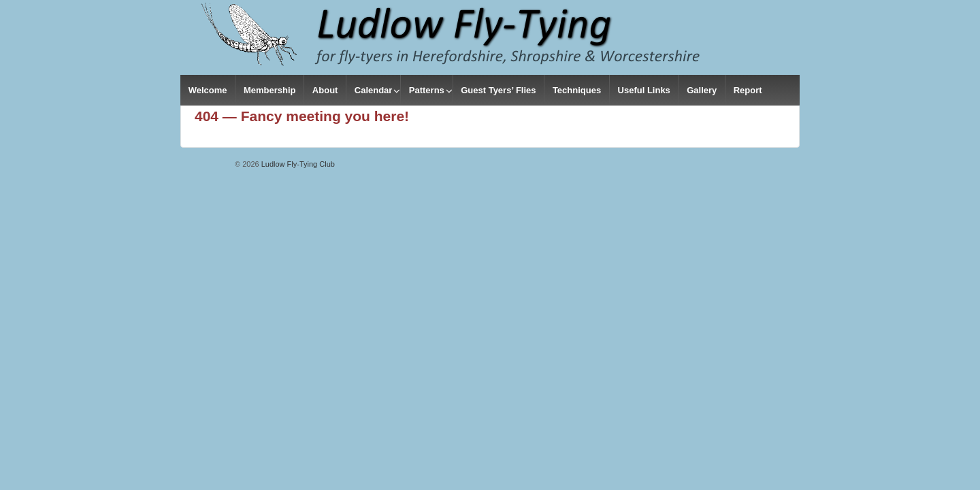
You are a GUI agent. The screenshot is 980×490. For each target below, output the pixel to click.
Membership (270, 90)
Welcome (208, 90)
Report (748, 90)
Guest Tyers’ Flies (498, 90)
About (325, 90)
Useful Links (644, 90)
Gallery (702, 90)
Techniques (577, 90)
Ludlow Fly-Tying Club (297, 164)
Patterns (427, 90)
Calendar (374, 90)
